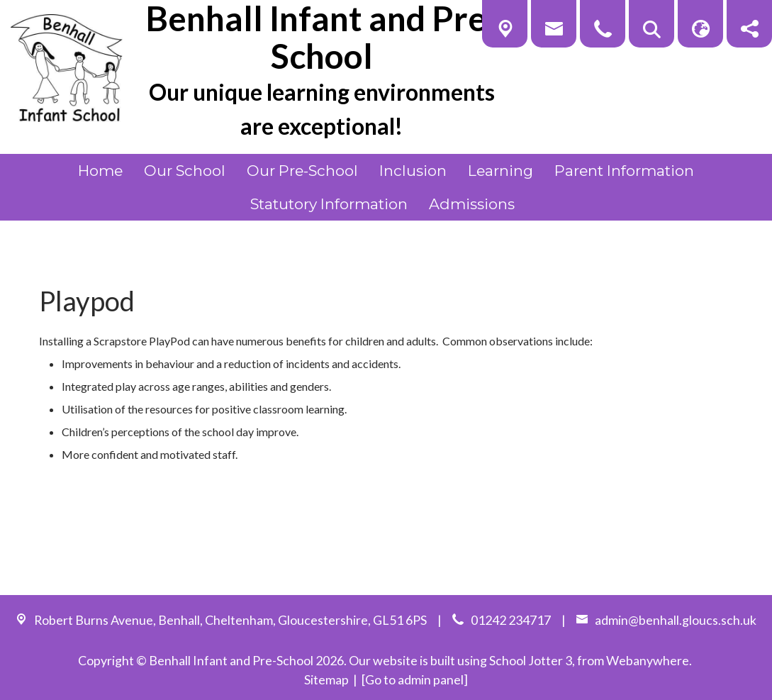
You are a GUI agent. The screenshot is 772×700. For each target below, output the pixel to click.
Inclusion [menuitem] (413, 171)
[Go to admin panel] (415, 679)
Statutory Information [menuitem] (329, 204)
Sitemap (326, 679)
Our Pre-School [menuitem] (302, 171)
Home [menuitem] (100, 171)
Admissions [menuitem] (472, 204)
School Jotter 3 (531, 660)
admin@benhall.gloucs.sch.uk (676, 620)
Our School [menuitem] (185, 171)
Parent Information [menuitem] (624, 171)
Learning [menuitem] (500, 171)
